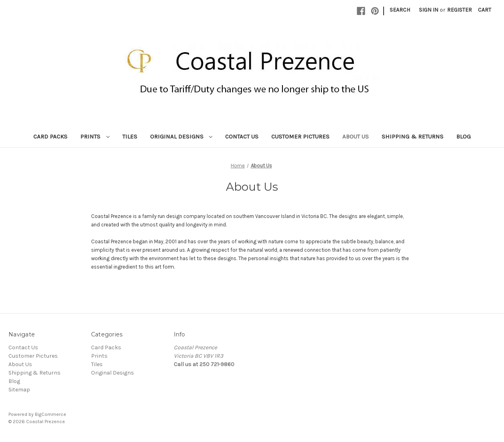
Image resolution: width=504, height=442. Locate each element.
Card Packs (50, 136)
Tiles (130, 136)
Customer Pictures (300, 136)
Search (400, 10)
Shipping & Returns (413, 136)
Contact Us (242, 136)
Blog (463, 136)
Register (459, 10)
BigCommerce (51, 414)
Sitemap (19, 390)
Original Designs (181, 136)
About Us (356, 136)
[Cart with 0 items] (485, 10)
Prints (95, 136)
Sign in (429, 10)
